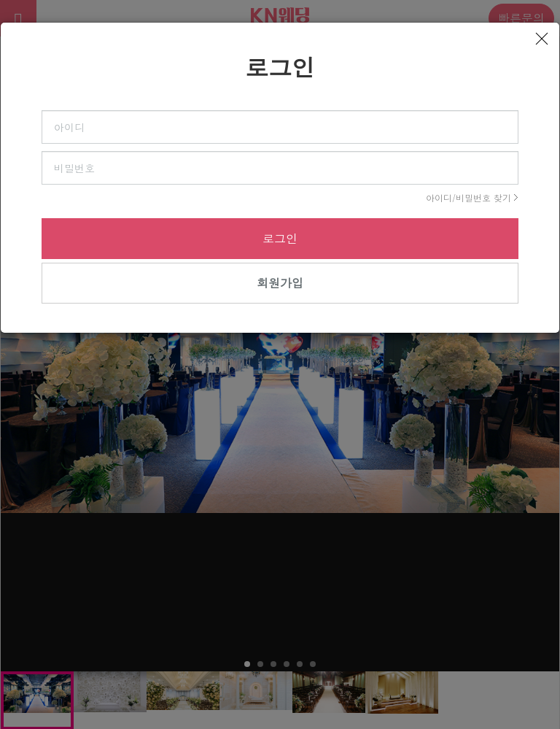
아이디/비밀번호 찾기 (468, 198)
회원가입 (280, 283)
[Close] (542, 39)
